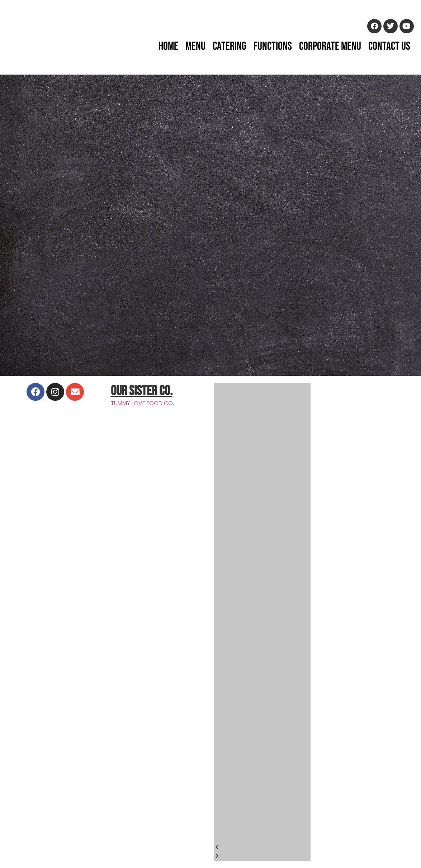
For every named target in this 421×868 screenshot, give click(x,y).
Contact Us (389, 46)
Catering (230, 46)
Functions (273, 46)
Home (168, 46)
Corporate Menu (330, 46)
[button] (262, 848)
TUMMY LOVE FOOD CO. (142, 403)
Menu (195, 46)
